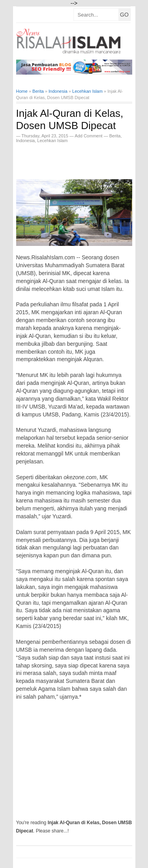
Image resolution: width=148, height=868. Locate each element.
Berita (115, 136)
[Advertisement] (82, 159)
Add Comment (89, 136)
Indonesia (26, 141)
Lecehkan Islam (52, 141)
